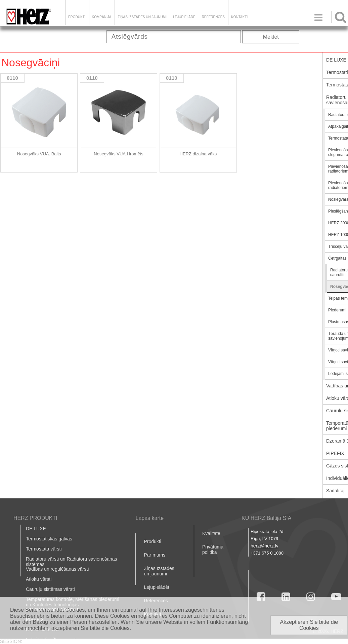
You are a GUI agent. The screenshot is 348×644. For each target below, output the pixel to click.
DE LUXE (36, 529)
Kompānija (102, 17)
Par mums (155, 555)
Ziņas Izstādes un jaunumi (142, 17)
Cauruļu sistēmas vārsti (50, 589)
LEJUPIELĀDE (184, 17)
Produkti (77, 17)
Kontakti (239, 17)
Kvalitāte (211, 533)
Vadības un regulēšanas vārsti (57, 569)
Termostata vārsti (44, 549)
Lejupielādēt (157, 587)
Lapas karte (149, 518)
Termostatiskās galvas (49, 539)
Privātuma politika (213, 550)
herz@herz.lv (265, 546)
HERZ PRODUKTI (35, 518)
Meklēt (271, 37)
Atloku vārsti (39, 579)
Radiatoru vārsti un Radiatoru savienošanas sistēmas (72, 562)
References (213, 17)
